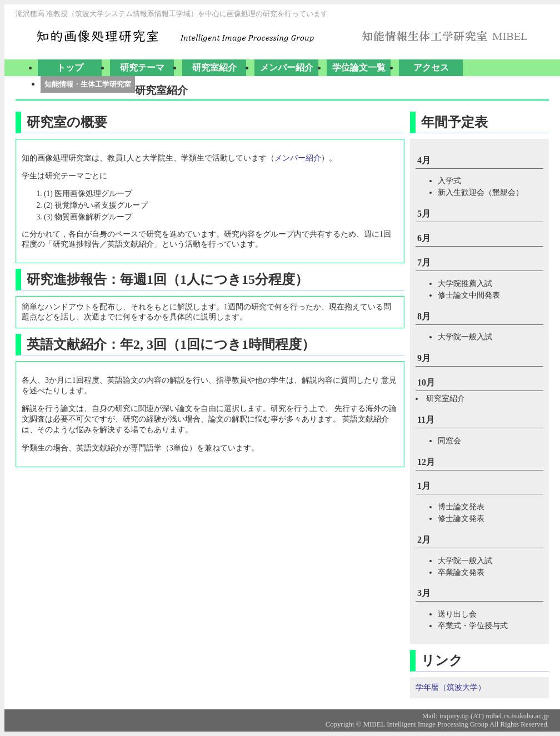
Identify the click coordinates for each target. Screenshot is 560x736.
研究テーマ (142, 67)
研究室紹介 (214, 67)
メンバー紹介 (287, 67)
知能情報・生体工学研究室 (88, 84)
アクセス (431, 67)
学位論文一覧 (359, 67)
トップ (70, 67)
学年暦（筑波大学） (451, 687)
